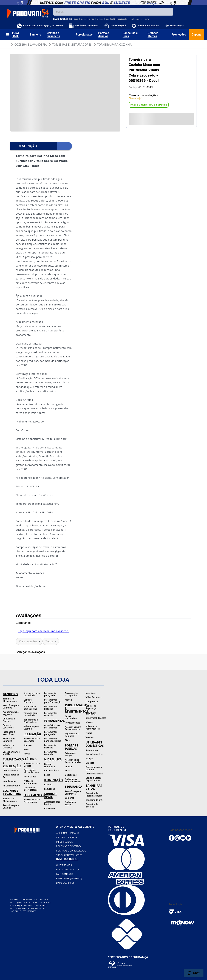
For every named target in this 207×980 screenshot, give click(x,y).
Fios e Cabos (30, 777)
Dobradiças (71, 775)
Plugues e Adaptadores (30, 782)
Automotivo (92, 750)
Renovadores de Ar (11, 776)
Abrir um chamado (68, 833)
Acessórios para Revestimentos (73, 728)
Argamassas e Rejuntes (72, 735)
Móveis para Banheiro (9, 740)
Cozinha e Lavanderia (30, 45)
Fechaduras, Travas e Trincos (73, 780)
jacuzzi (100, 19)
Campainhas (92, 702)
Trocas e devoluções (69, 855)
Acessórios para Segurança (73, 793)
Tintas (89, 733)
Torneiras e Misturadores (72, 45)
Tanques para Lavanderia (31, 714)
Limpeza (90, 763)
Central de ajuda (67, 837)
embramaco (136, 19)
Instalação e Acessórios (9, 733)
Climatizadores (10, 771)
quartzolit (110, 19)
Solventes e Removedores (93, 728)
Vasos (26, 749)
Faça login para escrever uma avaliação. (43, 631)
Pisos (68, 740)
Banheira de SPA (94, 800)
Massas (90, 722)
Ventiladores (9, 781)
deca (76, 19)
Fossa (47, 775)
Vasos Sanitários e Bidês (11, 753)
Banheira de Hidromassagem (94, 794)
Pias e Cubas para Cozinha (30, 708)
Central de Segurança (91, 707)
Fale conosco (65, 874)
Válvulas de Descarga (9, 746)
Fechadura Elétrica (70, 803)
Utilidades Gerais (94, 774)
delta (92, 19)
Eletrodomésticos (95, 754)
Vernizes (90, 737)
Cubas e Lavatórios (8, 726)
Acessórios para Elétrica (32, 765)
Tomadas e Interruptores (30, 789)
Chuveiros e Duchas (9, 720)
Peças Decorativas (71, 717)
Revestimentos (73, 723)
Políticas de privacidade (71, 851)
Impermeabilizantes (95, 718)
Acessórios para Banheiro (11, 707)
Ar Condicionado (11, 786)
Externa (48, 785)
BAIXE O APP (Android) (69, 878)
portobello (123, 19)
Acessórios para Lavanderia (32, 694)
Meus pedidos (64, 842)
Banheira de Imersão (92, 805)
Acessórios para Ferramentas (32, 801)
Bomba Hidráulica (49, 765)
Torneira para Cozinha (114, 45)
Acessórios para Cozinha (11, 807)
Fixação (90, 759)
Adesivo (28, 745)
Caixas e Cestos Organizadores (94, 779)
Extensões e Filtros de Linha (31, 771)
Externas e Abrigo (70, 754)
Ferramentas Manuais (51, 714)
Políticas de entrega (69, 846)
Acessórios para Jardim (52, 803)
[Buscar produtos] (170, 12)
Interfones (91, 693)
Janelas (69, 767)
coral (147, 19)
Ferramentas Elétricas (51, 708)
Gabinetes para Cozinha (31, 728)
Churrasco (49, 808)
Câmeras (70, 798)
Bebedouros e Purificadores (31, 721)
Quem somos (64, 865)
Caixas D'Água (51, 771)
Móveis (69, 700)
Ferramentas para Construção (53, 701)
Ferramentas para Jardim (51, 694)
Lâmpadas (50, 789)
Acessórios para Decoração (32, 740)
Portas (68, 771)
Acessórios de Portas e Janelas (73, 761)
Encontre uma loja (68, 870)
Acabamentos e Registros (11, 713)
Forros (27, 754)
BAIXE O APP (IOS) (66, 883)
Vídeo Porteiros (94, 697)
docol (84, 19)
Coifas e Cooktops (28, 701)
